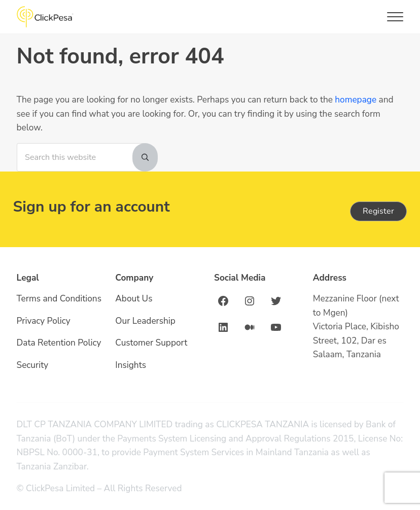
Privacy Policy (44, 321)
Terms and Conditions (59, 299)
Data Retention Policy (59, 343)
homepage (356, 100)
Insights (131, 365)
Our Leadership (145, 321)
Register (378, 211)
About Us (134, 299)
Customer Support (151, 343)
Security (33, 365)
